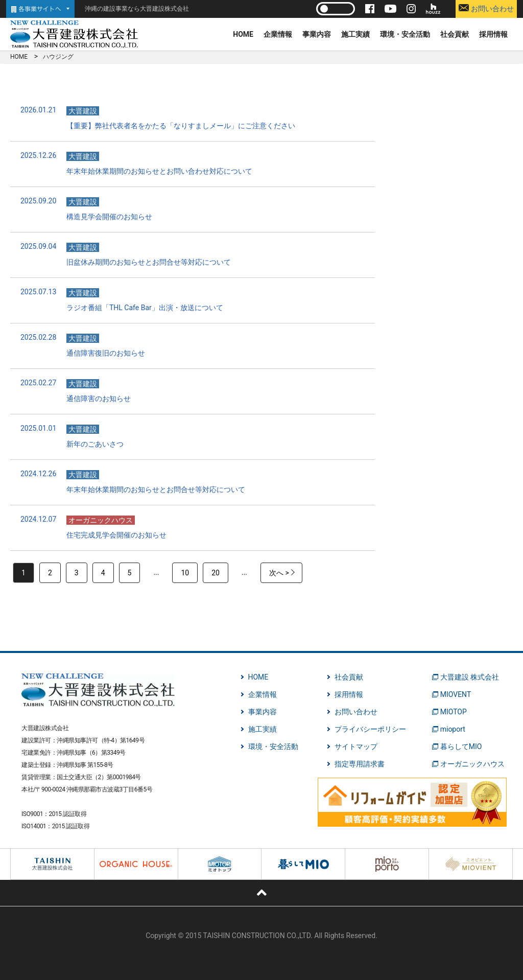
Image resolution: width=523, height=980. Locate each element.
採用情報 (493, 34)
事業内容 (317, 34)
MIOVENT (456, 694)
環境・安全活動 (405, 34)
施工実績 (355, 34)
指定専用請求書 (360, 764)
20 (216, 573)
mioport (453, 729)
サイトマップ (356, 746)
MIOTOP (454, 712)
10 (185, 573)
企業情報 (278, 34)
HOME (243, 34)
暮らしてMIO (461, 746)
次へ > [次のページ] (279, 573)
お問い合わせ (486, 8)
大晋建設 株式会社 (470, 677)
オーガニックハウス (472, 764)
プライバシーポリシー (370, 729)
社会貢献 (455, 34)
